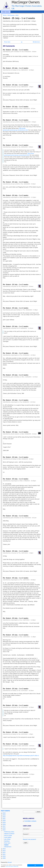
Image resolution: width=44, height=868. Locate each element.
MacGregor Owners (26, 2)
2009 (4, 858)
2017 (4, 826)
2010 (4, 856)
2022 (4, 817)
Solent (6, 845)
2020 (4, 821)
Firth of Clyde (8, 836)
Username (26, 829)
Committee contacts (30, 821)
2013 (4, 851)
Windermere (8, 847)
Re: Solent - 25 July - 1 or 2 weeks (16, 50)
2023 (4, 815)
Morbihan (7, 841)
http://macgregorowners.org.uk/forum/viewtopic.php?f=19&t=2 (21, 756)
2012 (4, 853)
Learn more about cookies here (12, 866)
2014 (4, 849)
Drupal (10, 862)
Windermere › (37, 42)
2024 (4, 813)
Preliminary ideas (9, 832)
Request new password (29, 839)
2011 (4, 854)
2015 (17, 15)
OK (35, 865)
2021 (4, 819)
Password (26, 834)
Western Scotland (9, 834)
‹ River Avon (7, 42)
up (22, 42)
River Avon (7, 843)
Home (5, 15)
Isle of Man (7, 839)
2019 (4, 822)
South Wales (8, 837)
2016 (4, 828)
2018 (4, 824)
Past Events (11, 15)
